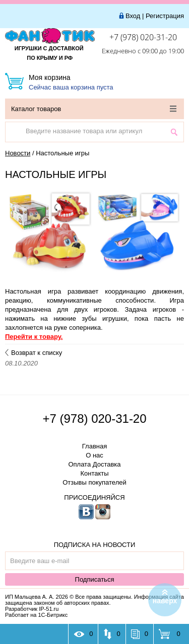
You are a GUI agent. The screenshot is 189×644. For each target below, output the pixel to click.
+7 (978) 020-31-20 (143, 37)
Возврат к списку (34, 353)
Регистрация (165, 16)
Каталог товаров (94, 109)
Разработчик (32, 609)
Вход (133, 16)
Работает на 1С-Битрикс (36, 615)
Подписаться (95, 579)
